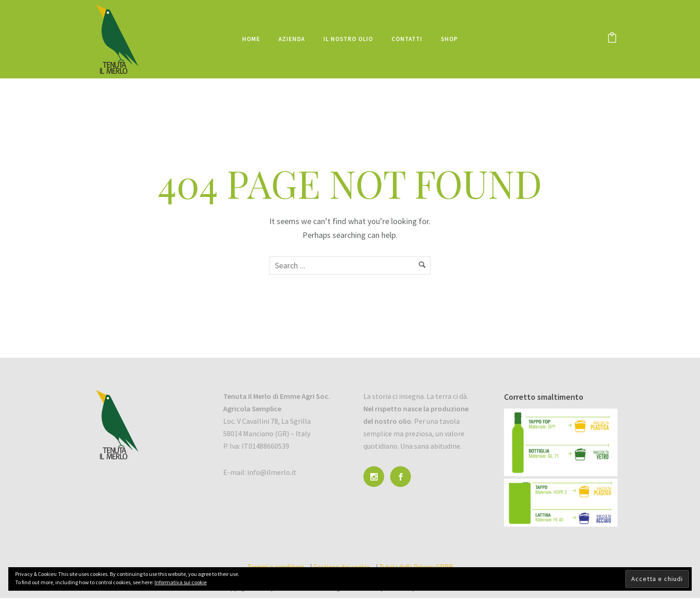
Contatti (407, 39)
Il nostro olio (348, 39)
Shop (449, 39)
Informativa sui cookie (181, 582)
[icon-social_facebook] (403, 477)
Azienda (292, 39)
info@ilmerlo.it (272, 472)
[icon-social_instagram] (376, 477)
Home (251, 39)
